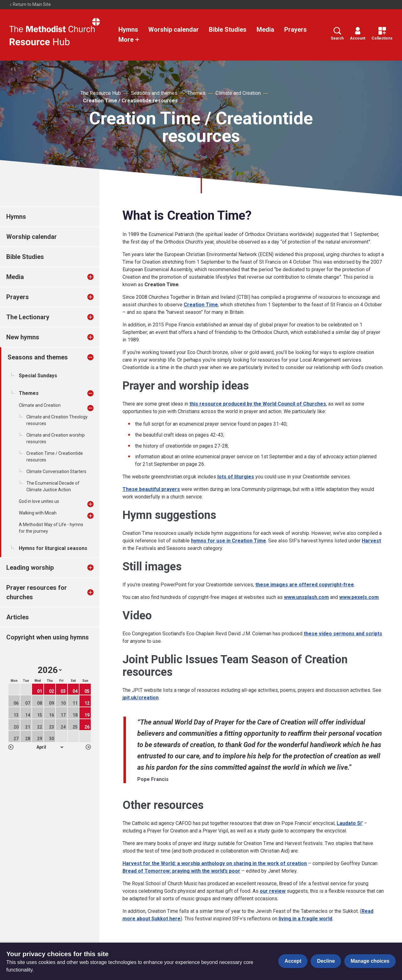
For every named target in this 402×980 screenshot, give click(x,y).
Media (265, 30)
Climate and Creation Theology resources (57, 420)
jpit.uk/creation (141, 698)
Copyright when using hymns (48, 637)
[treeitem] (97, 277)
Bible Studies (228, 30)
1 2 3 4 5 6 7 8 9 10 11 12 (50, 747)
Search (337, 34)
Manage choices (370, 961)
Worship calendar (174, 30)
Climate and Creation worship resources (56, 438)
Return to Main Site (30, 4)
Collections (382, 34)
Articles (18, 617)
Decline (326, 961)
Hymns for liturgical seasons (53, 548)
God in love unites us (39, 501)
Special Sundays (38, 376)
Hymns (128, 30)
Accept (293, 961)
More (129, 40)
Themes (196, 93)
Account (358, 34)
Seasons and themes (154, 93)
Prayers (296, 30)
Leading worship (30, 568)
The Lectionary (28, 317)
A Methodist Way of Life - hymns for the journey (51, 528)
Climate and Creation (238, 93)
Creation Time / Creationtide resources (130, 101)
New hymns (23, 337)
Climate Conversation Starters (56, 471)
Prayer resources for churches (37, 592)
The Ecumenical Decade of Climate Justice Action (53, 486)
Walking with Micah (38, 513)
